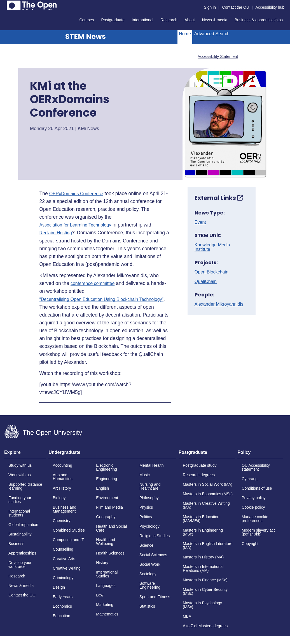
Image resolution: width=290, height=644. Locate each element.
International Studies (107, 574)
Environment (107, 498)
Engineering (107, 479)
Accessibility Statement (218, 56)
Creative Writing (66, 568)
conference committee (93, 284)
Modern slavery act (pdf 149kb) (258, 532)
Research (169, 20)
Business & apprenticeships (259, 20)
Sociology (148, 574)
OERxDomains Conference (76, 194)
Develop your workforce (20, 565)
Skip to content (4, 4)
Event (200, 222)
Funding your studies (20, 500)
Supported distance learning (25, 486)
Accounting (62, 465)
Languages (106, 586)
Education (61, 616)
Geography (106, 517)
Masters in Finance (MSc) (205, 580)
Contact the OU (236, 7)
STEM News (86, 36)
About (190, 20)
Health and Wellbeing (106, 542)
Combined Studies (69, 530)
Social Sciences (153, 555)
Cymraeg (250, 479)
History (102, 563)
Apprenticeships (22, 553)
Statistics (147, 606)
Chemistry (61, 521)
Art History (62, 488)
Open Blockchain (211, 272)
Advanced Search (212, 34)
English (102, 488)
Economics (62, 606)
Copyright (250, 544)
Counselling (63, 549)
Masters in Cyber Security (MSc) (205, 591)
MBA (187, 616)
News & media (215, 20)
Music (145, 475)
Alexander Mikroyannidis (219, 304)
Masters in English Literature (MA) (208, 546)
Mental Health (151, 465)
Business (16, 544)
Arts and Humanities (62, 477)
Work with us (20, 475)
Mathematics (107, 614)
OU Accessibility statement (256, 467)
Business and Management (64, 509)
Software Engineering (150, 585)
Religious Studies (155, 536)
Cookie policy (253, 507)
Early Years (63, 597)
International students (19, 513)
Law (100, 595)
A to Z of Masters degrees (205, 626)
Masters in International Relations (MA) (203, 568)
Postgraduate (113, 20)
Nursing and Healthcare (150, 486)
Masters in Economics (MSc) (208, 494)
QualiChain (206, 282)
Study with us (20, 465)
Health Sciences (110, 553)
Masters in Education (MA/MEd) (201, 519)
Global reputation (23, 525)
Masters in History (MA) (203, 557)
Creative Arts (64, 559)
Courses (86, 20)
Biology (59, 498)
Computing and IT (68, 540)
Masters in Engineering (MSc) (203, 532)
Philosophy (149, 498)
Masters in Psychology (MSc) (202, 605)
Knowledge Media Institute (212, 247)
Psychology (149, 526)
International (143, 20)
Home (185, 34)
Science (146, 545)
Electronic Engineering (107, 467)
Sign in (210, 7)
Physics (146, 507)
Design (59, 587)
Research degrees (199, 475)
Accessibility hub (270, 7)
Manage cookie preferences (255, 519)
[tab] (25, 454)
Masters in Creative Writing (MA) (206, 505)
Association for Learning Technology (75, 225)
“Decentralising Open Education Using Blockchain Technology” (101, 299)
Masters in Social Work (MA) (208, 484)
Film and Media (109, 507)
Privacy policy (254, 498)
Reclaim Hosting (55, 233)
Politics (146, 517)
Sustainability (20, 534)
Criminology (63, 578)
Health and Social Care (111, 528)
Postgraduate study (200, 465)
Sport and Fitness (155, 597)
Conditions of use (257, 488)
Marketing (105, 605)
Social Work (150, 564)
